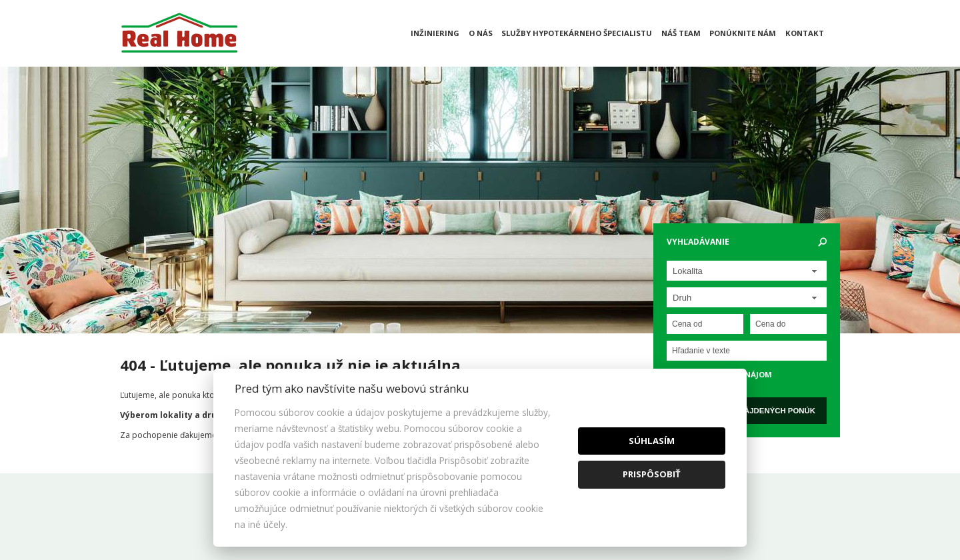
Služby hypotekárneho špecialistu (577, 33)
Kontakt (805, 33)
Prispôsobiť (652, 474)
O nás (481, 33)
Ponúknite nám (743, 33)
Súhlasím (652, 441)
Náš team (681, 33)
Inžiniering (435, 33)
